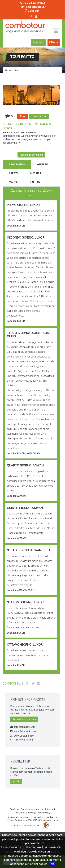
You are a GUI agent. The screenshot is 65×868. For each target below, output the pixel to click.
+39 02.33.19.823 (22, 740)
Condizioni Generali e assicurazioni (27, 809)
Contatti (51, 809)
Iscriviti (16, 781)
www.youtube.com (22, 736)
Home (8, 70)
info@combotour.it (32, 7)
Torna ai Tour (39, 116)
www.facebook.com (23, 731)
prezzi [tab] (13, 173)
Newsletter (20, 813)
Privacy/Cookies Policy (39, 813)
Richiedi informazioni (31, 155)
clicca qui (44, 851)
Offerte (54, 42)
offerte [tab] (42, 165)
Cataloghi (32, 11)
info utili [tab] (36, 173)
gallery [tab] (35, 182)
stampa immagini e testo (26, 191)
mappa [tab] (13, 182)
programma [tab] (17, 165)
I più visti (38, 42)
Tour (16, 70)
